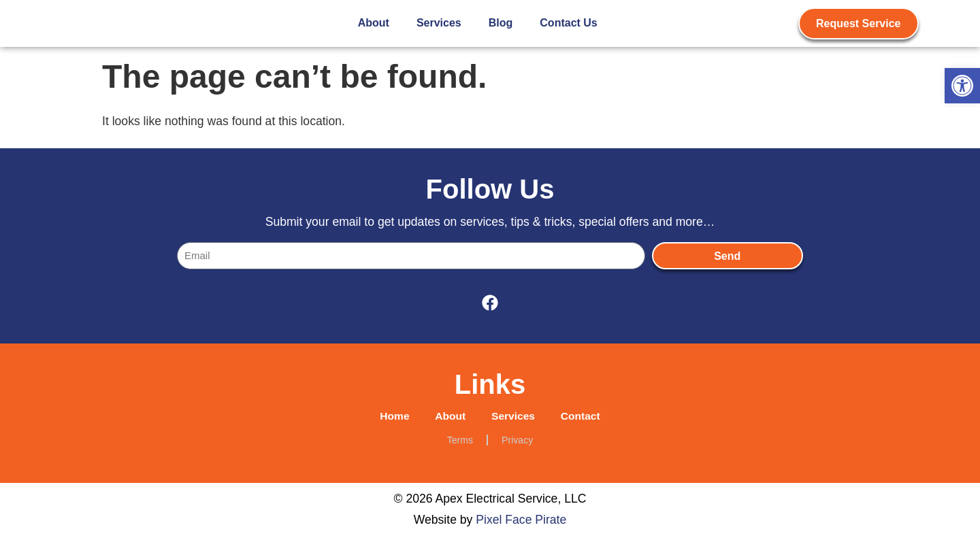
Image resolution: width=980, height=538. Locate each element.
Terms (460, 441)
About (374, 23)
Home (391, 417)
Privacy (517, 441)
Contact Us (568, 23)
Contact (584, 417)
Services (439, 23)
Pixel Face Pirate (521, 521)
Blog (501, 23)
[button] (962, 86)
